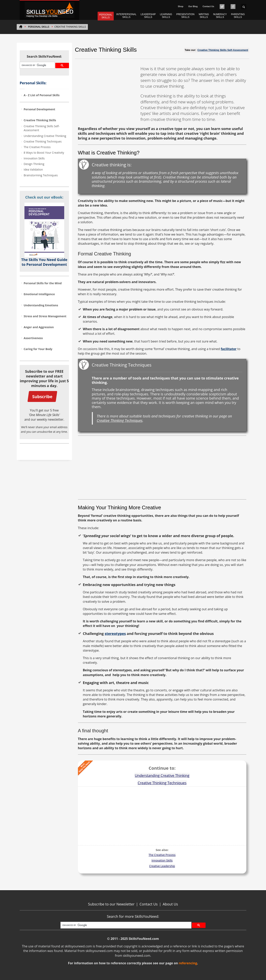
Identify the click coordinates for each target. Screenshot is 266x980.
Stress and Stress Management (45, 316)
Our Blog (193, 6)
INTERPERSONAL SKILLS (126, 16)
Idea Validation (33, 169)
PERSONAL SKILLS (106, 16)
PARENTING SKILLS (238, 16)
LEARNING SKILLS (166, 16)
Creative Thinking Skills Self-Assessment (42, 128)
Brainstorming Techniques (41, 175)
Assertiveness (33, 338)
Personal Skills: (33, 83)
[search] (37, 65)
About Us (170, 904)
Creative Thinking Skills (40, 120)
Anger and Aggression (39, 327)
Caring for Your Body (38, 349)
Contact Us (208, 6)
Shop (181, 6)
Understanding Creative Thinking (45, 136)
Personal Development (39, 109)
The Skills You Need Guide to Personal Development (44, 262)
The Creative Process (37, 147)
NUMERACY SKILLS (220, 16)
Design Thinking (34, 164)
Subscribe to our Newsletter (111, 904)
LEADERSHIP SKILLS (148, 16)
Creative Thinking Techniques (43, 141)
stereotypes (115, 634)
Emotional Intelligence (39, 294)
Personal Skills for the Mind (43, 283)
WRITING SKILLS (204, 16)
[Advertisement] (108, 91)
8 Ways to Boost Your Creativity (44, 153)
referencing (188, 963)
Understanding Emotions (41, 305)
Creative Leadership (162, 866)
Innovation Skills (34, 158)
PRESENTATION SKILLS (185, 16)
